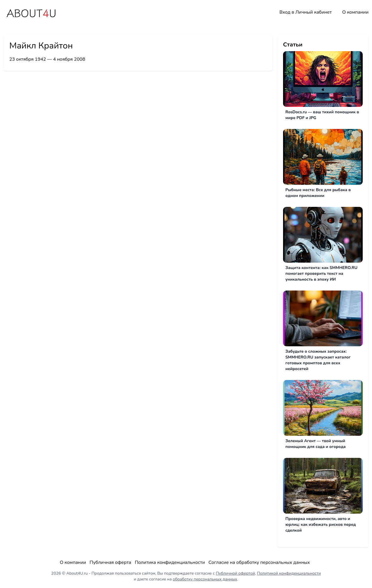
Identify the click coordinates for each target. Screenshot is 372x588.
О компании (355, 12)
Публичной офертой (236, 573)
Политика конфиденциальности (170, 562)
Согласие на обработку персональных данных (259, 562)
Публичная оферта (110, 562)
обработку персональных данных (205, 579)
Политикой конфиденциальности (289, 573)
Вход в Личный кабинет (305, 12)
